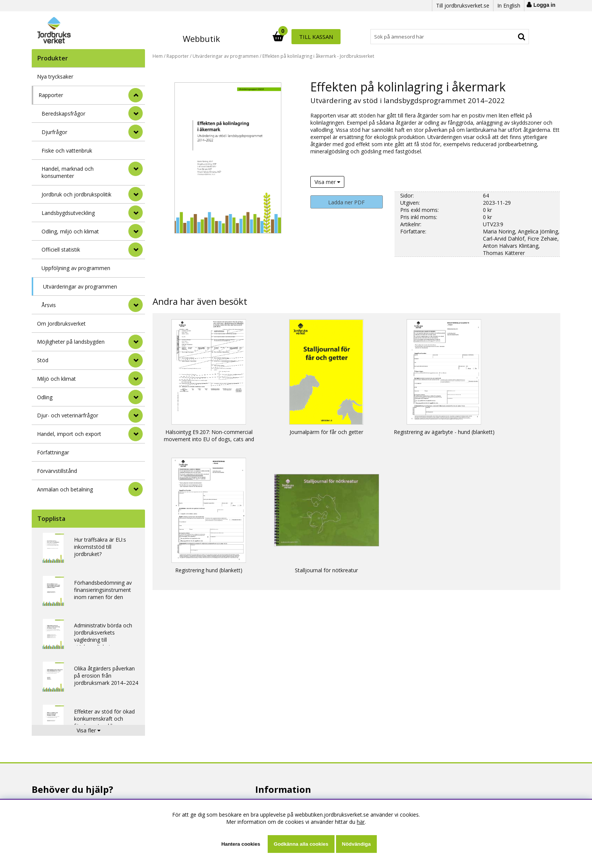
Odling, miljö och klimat (70, 231)
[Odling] (136, 397)
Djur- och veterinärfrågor (68, 415)
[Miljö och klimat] (136, 378)
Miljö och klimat (56, 379)
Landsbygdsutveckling (68, 213)
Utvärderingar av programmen (80, 287)
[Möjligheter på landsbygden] (136, 342)
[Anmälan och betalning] (136, 489)
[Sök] (329, 37)
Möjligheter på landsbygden (71, 342)
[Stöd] (136, 360)
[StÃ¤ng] (136, 95)
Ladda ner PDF (346, 202)
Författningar (53, 452)
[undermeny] (136, 113)
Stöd (43, 360)
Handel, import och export (69, 434)
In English (509, 5)
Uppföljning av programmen (76, 268)
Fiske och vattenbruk (67, 151)
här (361, 822)
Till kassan (505, 37)
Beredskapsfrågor (63, 114)
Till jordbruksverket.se (463, 5)
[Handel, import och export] (136, 434)
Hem (158, 56)
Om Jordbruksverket (61, 324)
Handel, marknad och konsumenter (68, 172)
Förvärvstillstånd (57, 471)
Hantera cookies (241, 844)
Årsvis (49, 305)
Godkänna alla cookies (301, 844)
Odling (45, 397)
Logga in (544, 5)
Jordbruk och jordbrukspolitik (76, 194)
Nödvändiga (356, 844)
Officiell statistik (61, 249)
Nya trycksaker (55, 76)
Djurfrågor (54, 132)
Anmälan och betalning (65, 489)
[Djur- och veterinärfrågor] (136, 415)
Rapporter (51, 95)
